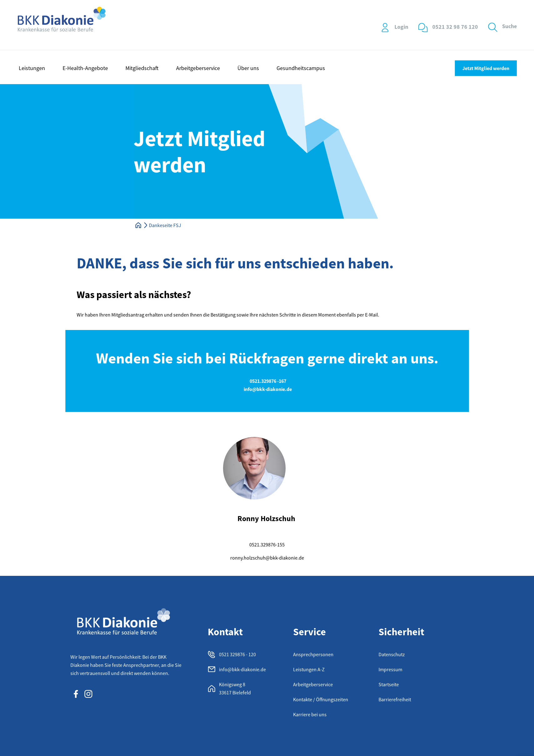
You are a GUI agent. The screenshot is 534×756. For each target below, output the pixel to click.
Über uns (248, 68)
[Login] (385, 28)
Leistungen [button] (32, 68)
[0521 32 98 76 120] (423, 28)
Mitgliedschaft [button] (142, 68)
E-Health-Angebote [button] (85, 68)
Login (401, 27)
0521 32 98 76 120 (455, 27)
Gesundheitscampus (301, 68)
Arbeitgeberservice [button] (198, 68)
